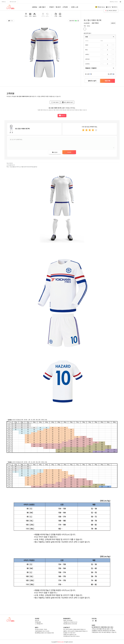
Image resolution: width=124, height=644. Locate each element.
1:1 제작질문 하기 (39, 624)
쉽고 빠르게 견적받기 (111, 11)
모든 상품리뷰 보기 (67, 102)
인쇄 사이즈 (74, 21)
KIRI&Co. (4, 2)
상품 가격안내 (95, 23)
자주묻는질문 (38, 622)
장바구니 (115, 7)
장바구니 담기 (92, 81)
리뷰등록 (69, 152)
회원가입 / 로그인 (114, 2)
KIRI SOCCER (13, 2)
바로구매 (108, 81)
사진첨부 (55, 152)
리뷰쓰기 (62, 116)
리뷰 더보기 (55, 102)
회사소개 (37, 620)
